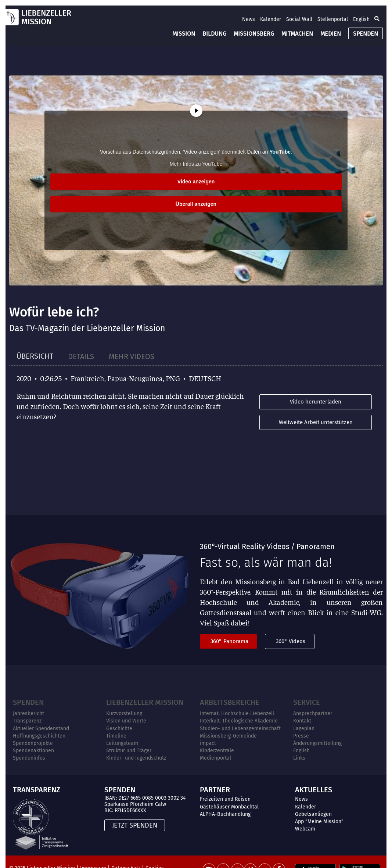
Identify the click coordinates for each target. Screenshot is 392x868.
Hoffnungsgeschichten (39, 736)
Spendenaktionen (33, 751)
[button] (377, 19)
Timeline (116, 736)
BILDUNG (214, 34)
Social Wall (299, 19)
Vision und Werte (126, 721)
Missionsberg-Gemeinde (228, 736)
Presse (301, 736)
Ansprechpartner (313, 713)
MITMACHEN (297, 34)
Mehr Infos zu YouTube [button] (196, 164)
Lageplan (304, 729)
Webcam (305, 829)
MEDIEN (331, 34)
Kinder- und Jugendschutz (136, 758)
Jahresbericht (28, 713)
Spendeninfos (29, 758)
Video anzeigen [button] (196, 182)
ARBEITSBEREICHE (230, 702)
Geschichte (119, 729)
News (249, 19)
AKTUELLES (314, 790)
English (361, 19)
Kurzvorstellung (124, 713)
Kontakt (302, 721)
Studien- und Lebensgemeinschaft (240, 729)
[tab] (35, 356)
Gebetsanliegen (313, 814)
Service (307, 702)
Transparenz (27, 721)
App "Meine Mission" (319, 822)
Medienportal (215, 758)
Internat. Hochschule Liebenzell (237, 713)
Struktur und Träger (129, 751)
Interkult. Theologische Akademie (239, 721)
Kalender (271, 19)
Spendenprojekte (33, 743)
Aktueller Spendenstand (41, 729)
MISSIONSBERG (254, 34)
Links (299, 758)
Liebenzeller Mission (145, 702)
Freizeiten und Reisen (225, 799)
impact (208, 743)
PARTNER (215, 790)
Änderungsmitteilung (317, 743)
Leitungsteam (122, 743)
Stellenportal (333, 19)
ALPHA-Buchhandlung (225, 814)
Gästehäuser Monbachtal (229, 807)
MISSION (184, 34)
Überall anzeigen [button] (196, 204)
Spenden (28, 702)
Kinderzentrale (217, 751)
